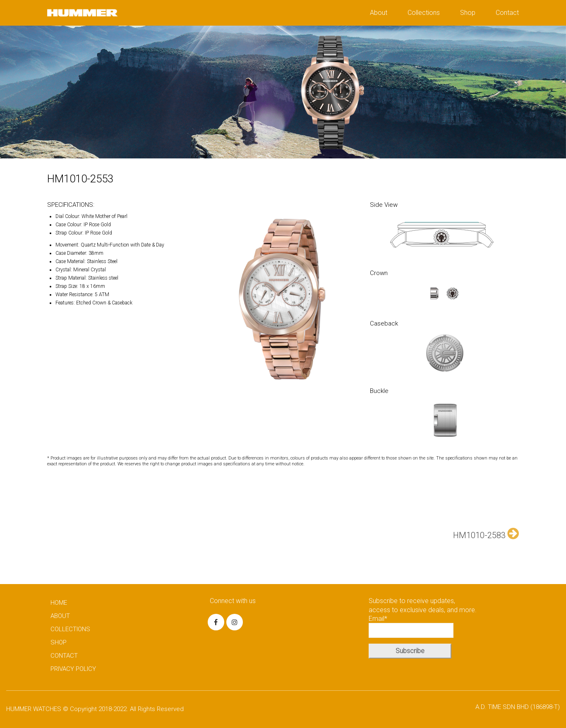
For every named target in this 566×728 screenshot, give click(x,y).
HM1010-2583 (486, 534)
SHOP (59, 642)
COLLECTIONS (70, 629)
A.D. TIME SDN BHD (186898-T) (518, 707)
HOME (59, 603)
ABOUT (60, 616)
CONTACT (64, 656)
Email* (411, 626)
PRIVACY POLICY (73, 669)
